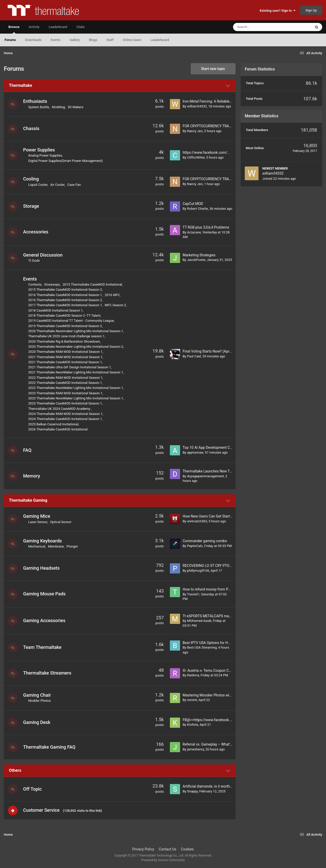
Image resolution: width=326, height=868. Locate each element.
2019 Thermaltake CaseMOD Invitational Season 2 (66, 326)
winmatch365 (197, 521)
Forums (10, 40)
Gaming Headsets (42, 568)
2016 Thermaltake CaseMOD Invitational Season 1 (66, 295)
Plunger (73, 546)
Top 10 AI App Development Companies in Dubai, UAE (225, 447)
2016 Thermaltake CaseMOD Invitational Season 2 (66, 300)
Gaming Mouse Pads (45, 594)
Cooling (32, 179)
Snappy (192, 791)
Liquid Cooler (38, 185)
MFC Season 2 (116, 305)
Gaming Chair (38, 695)
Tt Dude (35, 261)
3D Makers (76, 107)
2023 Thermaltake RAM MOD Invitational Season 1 (66, 393)
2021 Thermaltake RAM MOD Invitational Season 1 (66, 357)
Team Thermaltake (43, 647)
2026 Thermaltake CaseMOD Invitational (58, 429)
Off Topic (33, 789)
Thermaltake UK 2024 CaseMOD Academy (60, 409)
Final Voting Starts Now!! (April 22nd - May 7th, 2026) (225, 351)
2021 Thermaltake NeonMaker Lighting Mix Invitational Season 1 (76, 372)
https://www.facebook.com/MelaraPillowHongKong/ (224, 152)
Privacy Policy (143, 850)
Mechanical (37, 546)
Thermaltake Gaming (28, 500)
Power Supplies (40, 150)
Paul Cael (194, 356)
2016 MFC (113, 295)
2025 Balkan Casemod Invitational (54, 424)
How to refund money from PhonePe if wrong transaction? (228, 589)
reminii (192, 700)
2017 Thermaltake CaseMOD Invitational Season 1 (66, 305)
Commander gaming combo (205, 541)
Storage (32, 206)
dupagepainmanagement (205, 476)
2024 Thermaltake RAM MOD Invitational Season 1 (66, 414)
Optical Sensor (61, 522)
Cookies (187, 850)
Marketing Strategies (199, 255)
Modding (59, 107)
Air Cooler (58, 185)
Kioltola (193, 725)
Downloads (33, 40)
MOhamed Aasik (199, 621)
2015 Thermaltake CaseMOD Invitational (93, 284)
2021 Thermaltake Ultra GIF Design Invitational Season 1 (70, 367)
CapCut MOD (193, 204)
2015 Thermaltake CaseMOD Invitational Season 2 (66, 290)
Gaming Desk (37, 722)
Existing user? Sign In (278, 11)
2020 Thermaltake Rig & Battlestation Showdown (65, 341)
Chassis (32, 128)
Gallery (75, 40)
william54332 (197, 106)
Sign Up (311, 10)
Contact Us (168, 850)
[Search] (259, 27)
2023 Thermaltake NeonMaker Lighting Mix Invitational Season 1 (76, 398)
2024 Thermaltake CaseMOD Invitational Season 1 (66, 419)
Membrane (56, 546)
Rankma (193, 675)
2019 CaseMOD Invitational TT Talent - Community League (72, 321)
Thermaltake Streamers (48, 673)
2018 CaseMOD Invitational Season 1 (56, 310)
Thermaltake (21, 85)
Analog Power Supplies (46, 155)
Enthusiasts (36, 101)
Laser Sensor (38, 522)
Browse (14, 29)
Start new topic (213, 69)
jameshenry (195, 749)
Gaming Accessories (45, 620)
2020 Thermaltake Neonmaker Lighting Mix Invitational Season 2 (76, 347)
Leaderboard (160, 40)
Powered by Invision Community (163, 861)
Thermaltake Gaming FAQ (50, 747)
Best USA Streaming (202, 647)
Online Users (132, 40)
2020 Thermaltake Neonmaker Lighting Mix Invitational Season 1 (76, 331)
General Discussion (43, 255)
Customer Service (42, 810)
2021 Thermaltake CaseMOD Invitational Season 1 (66, 362)
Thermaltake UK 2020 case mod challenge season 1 (67, 336)
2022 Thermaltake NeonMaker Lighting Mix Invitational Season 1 (76, 388)
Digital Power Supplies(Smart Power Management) (66, 161)
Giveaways (53, 284)
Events (56, 40)
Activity (34, 27)
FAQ (28, 450)
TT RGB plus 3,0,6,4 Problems (206, 227)
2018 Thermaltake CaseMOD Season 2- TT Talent (65, 316)
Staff (110, 40)
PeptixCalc (195, 546)
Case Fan (75, 185)
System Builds (39, 107)
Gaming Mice (37, 516)
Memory (32, 476)
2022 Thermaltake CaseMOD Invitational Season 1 (66, 383)
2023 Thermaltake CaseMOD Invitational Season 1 (66, 403)
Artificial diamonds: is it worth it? (209, 786)
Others (15, 770)
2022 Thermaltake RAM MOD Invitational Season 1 (66, 378)
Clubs (81, 27)
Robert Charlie (197, 209)
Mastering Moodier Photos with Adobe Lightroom (222, 695)
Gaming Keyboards (43, 541)
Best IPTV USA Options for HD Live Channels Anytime (225, 643)
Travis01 (193, 594)
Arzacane (194, 232)
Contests (35, 284)
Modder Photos (40, 701)
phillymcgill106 (198, 571)
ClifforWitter (196, 157)
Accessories (36, 232)
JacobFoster (196, 260)
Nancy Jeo (195, 131)
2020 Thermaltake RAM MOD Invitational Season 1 (66, 352)
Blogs (93, 40)
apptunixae (195, 452)
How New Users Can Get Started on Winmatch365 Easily (227, 516)
